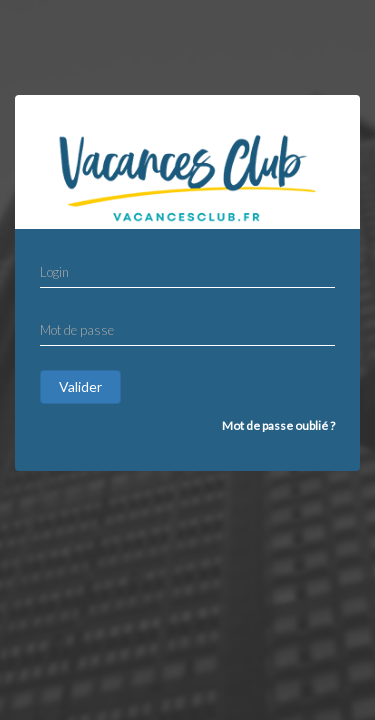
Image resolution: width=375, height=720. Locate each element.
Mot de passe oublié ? (278, 425)
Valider (80, 386)
